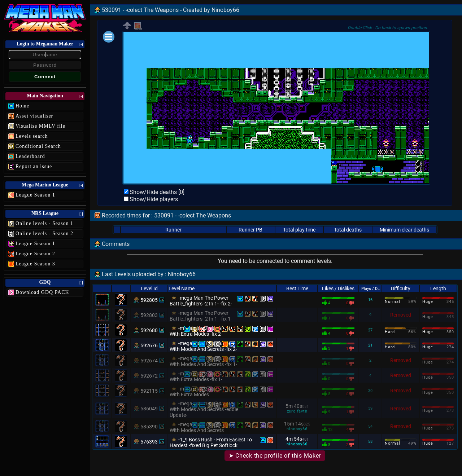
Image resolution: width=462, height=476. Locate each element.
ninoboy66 (297, 429)
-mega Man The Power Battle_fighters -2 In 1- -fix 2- (201, 301)
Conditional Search (38, 146)
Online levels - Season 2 (44, 233)
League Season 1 (35, 195)
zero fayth (297, 411)
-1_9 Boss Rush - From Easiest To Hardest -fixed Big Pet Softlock (211, 442)
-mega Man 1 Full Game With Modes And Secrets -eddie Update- (204, 409)
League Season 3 (35, 264)
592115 (149, 391)
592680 (149, 330)
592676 (149, 345)
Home (22, 106)
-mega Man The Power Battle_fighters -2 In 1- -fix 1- (201, 316)
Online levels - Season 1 (44, 223)
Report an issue (34, 166)
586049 (149, 409)
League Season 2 (35, 254)
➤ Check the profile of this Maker (275, 456)
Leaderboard (30, 156)
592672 (149, 376)
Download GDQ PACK (42, 292)
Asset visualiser (34, 116)
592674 (149, 361)
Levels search (32, 136)
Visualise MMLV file (40, 126)
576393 (149, 442)
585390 (149, 427)
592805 (149, 300)
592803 (149, 315)
